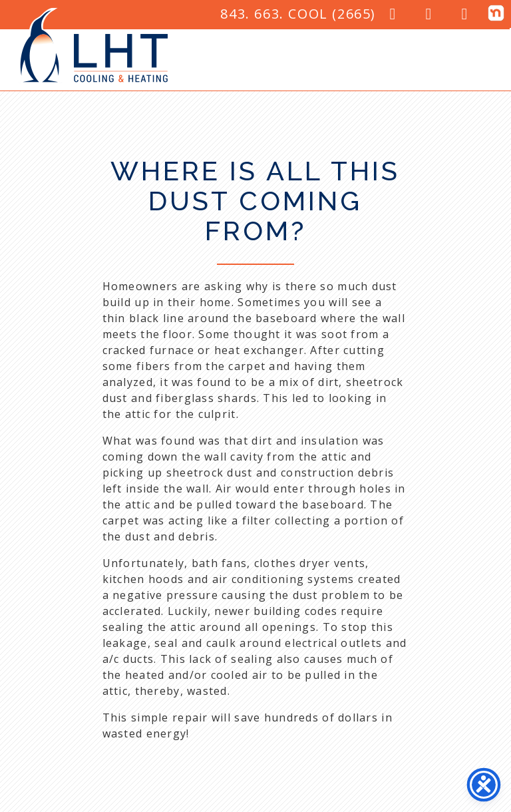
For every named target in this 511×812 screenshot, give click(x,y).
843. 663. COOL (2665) (298, 14)
